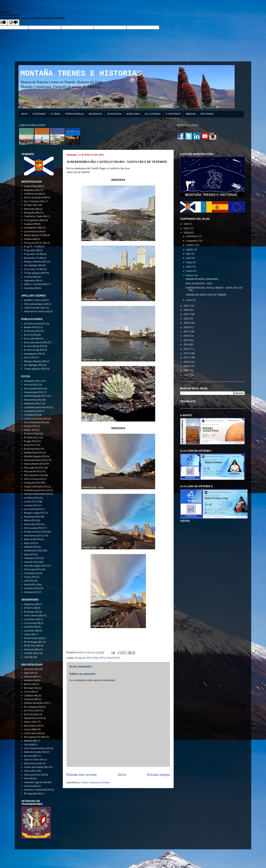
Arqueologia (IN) (33, 186)
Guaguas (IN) (31, 224)
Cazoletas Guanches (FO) (37, 407)
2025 (186, 228)
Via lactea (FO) (31, 588)
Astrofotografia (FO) (35, 396)
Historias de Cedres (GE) (37, 311)
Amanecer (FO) (32, 381)
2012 (186, 353)
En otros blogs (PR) (34, 350)
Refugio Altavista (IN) (35, 262)
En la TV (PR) (30, 335)
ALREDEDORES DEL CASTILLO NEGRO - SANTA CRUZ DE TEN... (214, 289)
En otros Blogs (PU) (34, 346)
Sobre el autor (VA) (34, 760)
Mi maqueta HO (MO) (35, 737)
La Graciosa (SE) (32, 623)
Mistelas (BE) (30, 741)
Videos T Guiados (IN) (35, 284)
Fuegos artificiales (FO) (36, 487)
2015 (186, 340)
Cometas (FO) (31, 415)
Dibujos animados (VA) (36, 703)
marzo (190, 271)
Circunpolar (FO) (33, 411)
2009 (186, 366)
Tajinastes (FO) (32, 558)
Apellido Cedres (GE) (35, 300)
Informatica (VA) (32, 726)
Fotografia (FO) (83, 658)
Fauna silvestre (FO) (34, 464)
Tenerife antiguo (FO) (35, 566)
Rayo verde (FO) (32, 539)
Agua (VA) (29, 673)
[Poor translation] (13, 22)
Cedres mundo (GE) (34, 308)
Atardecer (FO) (32, 403)
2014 (186, 344)
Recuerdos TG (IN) (33, 258)
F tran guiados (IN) (34, 220)
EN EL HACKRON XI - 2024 (199, 283)
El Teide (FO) (30, 438)
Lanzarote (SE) (31, 631)
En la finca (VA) (31, 711)
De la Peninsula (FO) (34, 422)
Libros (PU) (30, 357)
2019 (186, 323)
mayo (189, 262)
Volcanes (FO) (31, 592)
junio (189, 258)
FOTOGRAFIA (114, 114)
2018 (186, 327)
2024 (186, 233)
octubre (191, 245)
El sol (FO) (29, 445)
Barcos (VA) (30, 684)
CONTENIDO (39, 114)
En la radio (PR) (32, 339)
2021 (186, 314)
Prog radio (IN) (32, 250)
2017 (186, 332)
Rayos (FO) (30, 543)
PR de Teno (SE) (32, 646)
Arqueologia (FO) (33, 392)
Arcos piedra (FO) (33, 389)
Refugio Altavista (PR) (35, 361)
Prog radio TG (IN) (33, 254)
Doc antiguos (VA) (33, 707)
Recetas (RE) (30, 756)
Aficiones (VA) (31, 669)
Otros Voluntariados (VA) (37, 748)
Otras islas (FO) (32, 524)
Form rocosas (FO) (34, 479)
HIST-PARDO (207, 114)
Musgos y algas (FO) (34, 513)
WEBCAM (191, 114)
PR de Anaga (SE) (33, 642)
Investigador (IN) (33, 228)
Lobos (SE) (29, 634)
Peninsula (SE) (31, 649)
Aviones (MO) (31, 677)
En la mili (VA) (31, 714)
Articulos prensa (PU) (35, 324)
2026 (186, 224)
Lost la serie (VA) (33, 733)
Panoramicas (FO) (33, 536)
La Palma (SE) (31, 627)
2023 (186, 306)
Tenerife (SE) (30, 653)
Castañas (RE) (31, 696)
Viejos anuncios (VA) (34, 775)
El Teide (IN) (30, 205)
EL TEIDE (56, 114)
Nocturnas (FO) (32, 517)
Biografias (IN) (31, 190)
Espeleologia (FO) (33, 452)
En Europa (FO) (32, 449)
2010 (186, 362)
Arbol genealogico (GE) (36, 304)
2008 (186, 370)
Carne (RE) (29, 692)
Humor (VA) (30, 722)
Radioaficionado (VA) (35, 752)
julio (189, 254)
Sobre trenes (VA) (33, 763)
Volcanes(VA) (31, 786)
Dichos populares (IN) (35, 197)
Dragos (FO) (30, 426)
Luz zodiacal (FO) (33, 509)
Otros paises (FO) (33, 528)
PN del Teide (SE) (33, 638)
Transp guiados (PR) (34, 369)
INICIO (24, 114)
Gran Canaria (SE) (33, 615)
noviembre (192, 241)
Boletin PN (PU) (32, 327)
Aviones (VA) (30, 680)
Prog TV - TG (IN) (33, 246)
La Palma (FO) (31, 498)
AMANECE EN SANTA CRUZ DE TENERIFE (206, 295)
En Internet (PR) (32, 331)
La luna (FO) (30, 502)
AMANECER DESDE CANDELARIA (202, 279)
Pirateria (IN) (30, 239)
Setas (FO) (29, 554)
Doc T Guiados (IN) (34, 201)
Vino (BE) (29, 778)
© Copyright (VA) (33, 794)
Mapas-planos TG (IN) (35, 235)
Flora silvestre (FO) (34, 475)
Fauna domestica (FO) (35, 460)
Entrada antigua (159, 775)
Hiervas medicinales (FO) (37, 494)
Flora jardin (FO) (32, 471)
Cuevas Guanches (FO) (36, 419)
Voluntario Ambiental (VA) (37, 790)
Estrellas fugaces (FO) (35, 456)
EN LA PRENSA (153, 114)
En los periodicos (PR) (35, 342)
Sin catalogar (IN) (33, 265)
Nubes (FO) (99, 658)
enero (190, 300)
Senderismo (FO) (33, 551)
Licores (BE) (30, 729)
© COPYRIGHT (173, 114)
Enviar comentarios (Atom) (95, 782)
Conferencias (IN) (33, 194)
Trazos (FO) (30, 577)
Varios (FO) (30, 585)
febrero (191, 275)
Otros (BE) (29, 745)
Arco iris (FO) (31, 385)
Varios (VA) (30, 771)
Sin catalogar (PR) (33, 365)
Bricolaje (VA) (31, 688)
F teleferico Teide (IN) (35, 216)
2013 (186, 349)
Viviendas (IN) (31, 288)
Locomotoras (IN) (33, 231)
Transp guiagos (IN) (34, 273)
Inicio (122, 775)
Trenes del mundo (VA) (36, 767)
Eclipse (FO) (30, 430)
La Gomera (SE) (32, 619)
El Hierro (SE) (31, 608)
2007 (186, 375)
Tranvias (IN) (30, 277)
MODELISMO (133, 114)
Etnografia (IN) (31, 213)
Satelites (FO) (31, 547)
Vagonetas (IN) (32, 280)
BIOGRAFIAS (95, 114)
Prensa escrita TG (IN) (35, 243)
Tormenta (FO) (32, 573)
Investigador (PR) (33, 354)
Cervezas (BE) (31, 699)
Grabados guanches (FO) (37, 490)
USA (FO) (29, 581)
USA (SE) (28, 657)
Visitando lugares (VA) (35, 782)
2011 (186, 357)
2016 (186, 336)
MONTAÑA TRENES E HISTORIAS (81, 74)
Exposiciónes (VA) (33, 718)
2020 (186, 319)
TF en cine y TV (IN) (34, 269)
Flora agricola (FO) (34, 468)
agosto (190, 249)
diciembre (192, 236)
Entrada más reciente (82, 775)
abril (189, 267)
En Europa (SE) (31, 612)
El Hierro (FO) (31, 434)
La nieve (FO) (31, 505)
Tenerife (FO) (113, 658)
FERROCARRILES (74, 114)
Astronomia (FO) (33, 400)
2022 (186, 310)
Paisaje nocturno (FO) (35, 532)
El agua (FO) (30, 441)
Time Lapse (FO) (32, 569)
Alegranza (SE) (31, 604)
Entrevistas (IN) (32, 209)
